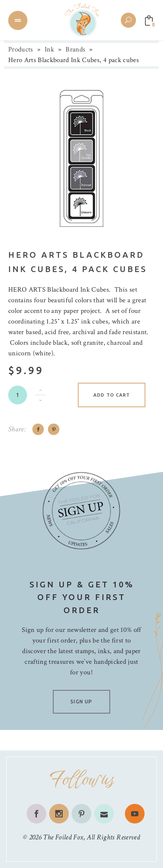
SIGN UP (81, 702)
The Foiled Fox (63, 837)
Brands (75, 49)
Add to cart (112, 395)
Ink (49, 49)
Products (21, 49)
